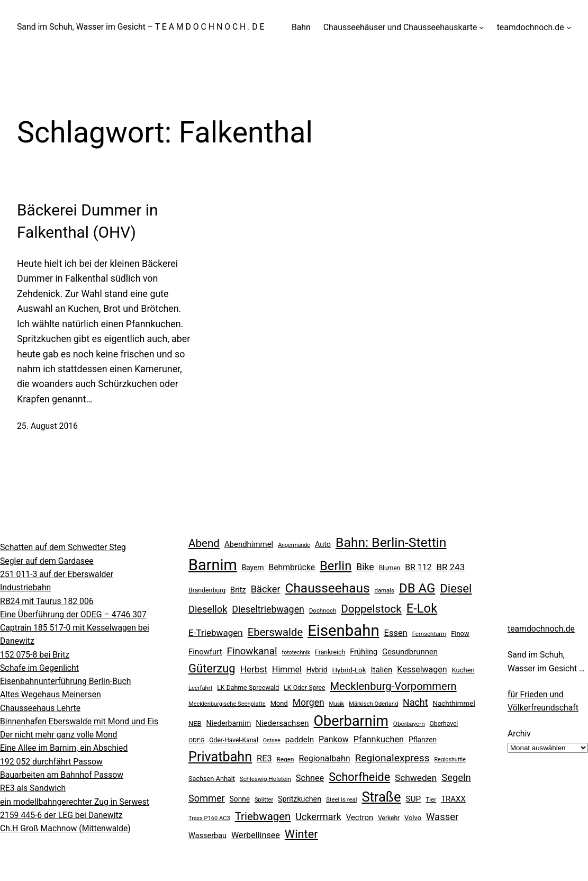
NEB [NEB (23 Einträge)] (195, 723)
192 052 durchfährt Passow (51, 762)
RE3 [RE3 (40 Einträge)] (264, 758)
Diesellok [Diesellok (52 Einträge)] (208, 609)
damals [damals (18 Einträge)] (384, 590)
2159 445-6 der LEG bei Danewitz (61, 815)
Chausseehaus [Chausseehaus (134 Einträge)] (328, 588)
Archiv (519, 734)
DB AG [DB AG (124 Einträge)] (417, 588)
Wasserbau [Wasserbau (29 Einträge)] (207, 836)
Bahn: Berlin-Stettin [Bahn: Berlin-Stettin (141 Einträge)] (391, 542)
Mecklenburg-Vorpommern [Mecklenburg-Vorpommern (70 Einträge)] (393, 686)
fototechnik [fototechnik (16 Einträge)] (296, 653)
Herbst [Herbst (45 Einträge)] (254, 669)
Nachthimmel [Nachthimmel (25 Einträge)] (454, 703)
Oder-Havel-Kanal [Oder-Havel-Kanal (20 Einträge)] (233, 740)
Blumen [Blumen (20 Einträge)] (390, 568)
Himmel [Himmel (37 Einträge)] (287, 669)
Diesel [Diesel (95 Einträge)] (456, 588)
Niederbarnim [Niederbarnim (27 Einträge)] (229, 723)
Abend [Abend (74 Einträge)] (204, 543)
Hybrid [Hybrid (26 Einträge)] (317, 670)
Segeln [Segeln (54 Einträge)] (456, 778)
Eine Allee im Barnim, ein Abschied (64, 748)
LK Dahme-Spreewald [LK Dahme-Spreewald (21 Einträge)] (248, 688)
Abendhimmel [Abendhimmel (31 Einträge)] (249, 544)
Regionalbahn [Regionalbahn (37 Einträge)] (324, 758)
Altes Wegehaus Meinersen (51, 694)
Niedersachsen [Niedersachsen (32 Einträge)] (282, 723)
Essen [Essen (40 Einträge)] (396, 633)
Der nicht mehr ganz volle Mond (59, 735)
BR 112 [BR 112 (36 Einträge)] (418, 567)
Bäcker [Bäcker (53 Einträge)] (266, 589)
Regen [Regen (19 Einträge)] (286, 759)
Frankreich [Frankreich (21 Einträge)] (330, 652)
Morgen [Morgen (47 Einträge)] (309, 703)
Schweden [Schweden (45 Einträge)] (416, 778)
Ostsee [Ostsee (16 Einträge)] (272, 740)
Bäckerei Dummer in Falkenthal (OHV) (87, 221)
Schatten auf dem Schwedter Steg (63, 547)
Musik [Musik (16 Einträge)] (337, 704)
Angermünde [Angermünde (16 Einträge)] (294, 545)
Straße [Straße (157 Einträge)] (381, 797)
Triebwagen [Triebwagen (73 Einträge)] (263, 816)
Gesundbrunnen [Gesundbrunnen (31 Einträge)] (410, 652)
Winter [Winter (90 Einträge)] (301, 834)
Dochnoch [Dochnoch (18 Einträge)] (323, 610)
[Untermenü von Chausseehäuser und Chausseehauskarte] (481, 27)
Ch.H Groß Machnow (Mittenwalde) (65, 828)
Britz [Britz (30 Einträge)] (238, 590)
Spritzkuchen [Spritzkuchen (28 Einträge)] (300, 799)
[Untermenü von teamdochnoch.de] (569, 27)
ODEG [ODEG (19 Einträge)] (196, 740)
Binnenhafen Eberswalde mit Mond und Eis (79, 721)
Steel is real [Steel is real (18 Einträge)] (342, 799)
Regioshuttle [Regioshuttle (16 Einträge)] (450, 759)
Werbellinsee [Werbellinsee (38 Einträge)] (256, 835)
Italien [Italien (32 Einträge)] (381, 670)
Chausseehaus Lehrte (40, 708)
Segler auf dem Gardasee (47, 561)
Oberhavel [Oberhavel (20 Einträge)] (444, 724)
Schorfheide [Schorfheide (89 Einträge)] (359, 777)
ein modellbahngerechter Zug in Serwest (75, 802)
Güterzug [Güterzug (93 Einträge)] (212, 668)
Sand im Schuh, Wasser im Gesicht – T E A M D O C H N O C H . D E (141, 27)
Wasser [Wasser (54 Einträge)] (442, 817)
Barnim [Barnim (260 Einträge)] (213, 565)
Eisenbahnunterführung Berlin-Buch (66, 681)
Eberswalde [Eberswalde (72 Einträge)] (275, 632)
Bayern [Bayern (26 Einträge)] (253, 568)
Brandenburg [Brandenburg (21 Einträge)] (207, 590)
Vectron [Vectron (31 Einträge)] (360, 817)
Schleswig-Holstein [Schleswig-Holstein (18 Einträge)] (265, 779)
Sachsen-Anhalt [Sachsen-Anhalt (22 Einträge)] (212, 779)
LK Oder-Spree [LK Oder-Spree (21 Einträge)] (304, 688)
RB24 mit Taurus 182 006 (47, 601)
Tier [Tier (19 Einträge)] (431, 799)
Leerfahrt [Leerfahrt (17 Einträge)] (200, 688)
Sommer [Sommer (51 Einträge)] (207, 798)
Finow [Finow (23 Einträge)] (460, 633)
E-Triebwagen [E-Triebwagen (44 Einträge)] (216, 633)
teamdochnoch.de (541, 629)
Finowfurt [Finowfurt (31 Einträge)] (205, 652)
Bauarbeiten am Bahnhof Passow (62, 775)
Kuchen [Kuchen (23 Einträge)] (463, 670)
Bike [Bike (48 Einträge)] (365, 567)
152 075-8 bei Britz (35, 655)
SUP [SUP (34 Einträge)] (413, 799)
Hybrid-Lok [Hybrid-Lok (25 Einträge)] (349, 670)
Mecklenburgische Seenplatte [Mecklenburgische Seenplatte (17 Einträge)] (227, 704)
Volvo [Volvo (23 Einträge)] (413, 818)
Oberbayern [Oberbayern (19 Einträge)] (409, 724)
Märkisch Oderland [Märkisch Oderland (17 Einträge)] (373, 704)
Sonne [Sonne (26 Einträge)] (240, 799)
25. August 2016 (47, 426)
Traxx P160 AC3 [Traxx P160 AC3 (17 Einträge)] (209, 818)
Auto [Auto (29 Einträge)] (323, 545)
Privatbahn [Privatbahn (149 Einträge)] (220, 757)
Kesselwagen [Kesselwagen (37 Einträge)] (422, 669)
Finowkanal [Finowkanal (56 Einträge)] (252, 651)
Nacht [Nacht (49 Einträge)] (415, 702)
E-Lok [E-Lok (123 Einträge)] (422, 608)
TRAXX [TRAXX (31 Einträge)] (453, 799)
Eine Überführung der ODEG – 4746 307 (73, 614)
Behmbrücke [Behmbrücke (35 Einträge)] (292, 567)
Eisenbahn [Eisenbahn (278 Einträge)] (343, 631)
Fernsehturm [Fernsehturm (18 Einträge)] (429, 634)
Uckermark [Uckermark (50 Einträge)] (318, 817)
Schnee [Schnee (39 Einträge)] (310, 778)
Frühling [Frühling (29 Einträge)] (364, 652)
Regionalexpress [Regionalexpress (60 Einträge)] (392, 758)
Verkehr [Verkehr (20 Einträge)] (389, 818)
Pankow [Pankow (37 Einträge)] (334, 739)
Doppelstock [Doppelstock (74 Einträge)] (371, 609)
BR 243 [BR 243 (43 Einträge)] (450, 567)
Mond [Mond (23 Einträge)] (279, 703)
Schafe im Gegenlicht (39, 668)
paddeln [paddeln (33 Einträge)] (300, 740)
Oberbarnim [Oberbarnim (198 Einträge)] (351, 721)
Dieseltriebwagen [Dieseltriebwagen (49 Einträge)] (268, 609)
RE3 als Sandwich (33, 788)
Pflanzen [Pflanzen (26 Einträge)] (423, 740)
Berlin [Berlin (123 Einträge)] (336, 566)
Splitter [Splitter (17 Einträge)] (264, 800)
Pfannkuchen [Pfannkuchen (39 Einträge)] (379, 739)
